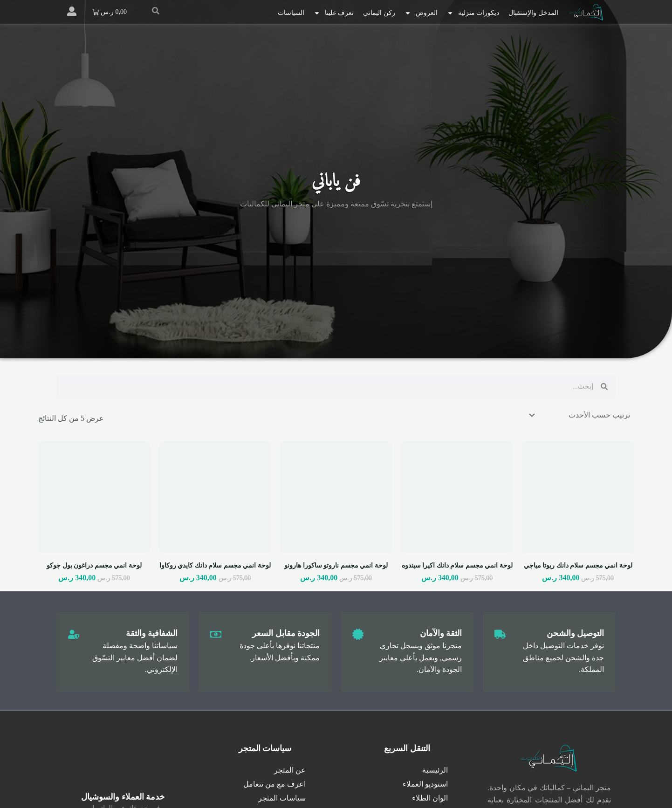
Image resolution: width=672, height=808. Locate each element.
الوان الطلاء (430, 798)
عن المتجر (290, 770)
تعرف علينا (334, 13)
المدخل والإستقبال (533, 13)
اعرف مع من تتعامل (274, 784)
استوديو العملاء (425, 784)
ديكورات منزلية (473, 13)
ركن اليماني (379, 13)
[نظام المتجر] (580, 415)
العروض (421, 13)
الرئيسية (435, 770)
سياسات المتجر (282, 798)
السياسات (291, 13)
